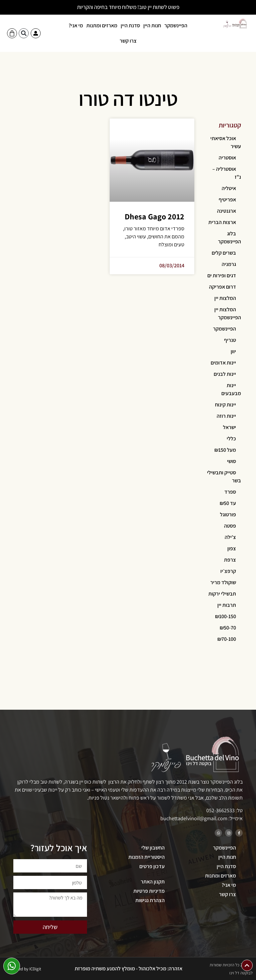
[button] (24, 33)
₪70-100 (227, 639)
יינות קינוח (225, 405)
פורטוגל (228, 514)
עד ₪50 (228, 503)
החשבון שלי (153, 848)
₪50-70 (228, 628)
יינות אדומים (223, 363)
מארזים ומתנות (102, 25)
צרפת (230, 560)
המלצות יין (225, 298)
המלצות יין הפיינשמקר (228, 313)
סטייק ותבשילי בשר (224, 477)
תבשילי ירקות (222, 594)
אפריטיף (227, 200)
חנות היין (152, 25)
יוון (233, 351)
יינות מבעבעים (231, 389)
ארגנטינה (226, 211)
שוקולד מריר (223, 582)
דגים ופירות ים (222, 275)
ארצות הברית (222, 222)
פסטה (230, 526)
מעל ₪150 (225, 450)
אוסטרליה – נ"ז (227, 173)
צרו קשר (128, 41)
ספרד (230, 492)
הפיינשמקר (176, 25)
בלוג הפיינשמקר (229, 238)
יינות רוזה (226, 416)
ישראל (229, 427)
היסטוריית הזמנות (146, 857)
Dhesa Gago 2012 (154, 216)
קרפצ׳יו (228, 571)
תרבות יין (227, 605)
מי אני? (76, 25)
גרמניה (229, 264)
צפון (232, 548)
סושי (231, 461)
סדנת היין (130, 25)
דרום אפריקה (222, 287)
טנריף (230, 340)
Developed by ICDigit (23, 969)
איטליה (229, 188)
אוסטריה (227, 158)
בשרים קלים (224, 253)
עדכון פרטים (152, 866)
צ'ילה (230, 537)
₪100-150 (225, 616)
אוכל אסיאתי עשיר (226, 142)
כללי (231, 439)
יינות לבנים (225, 374)
